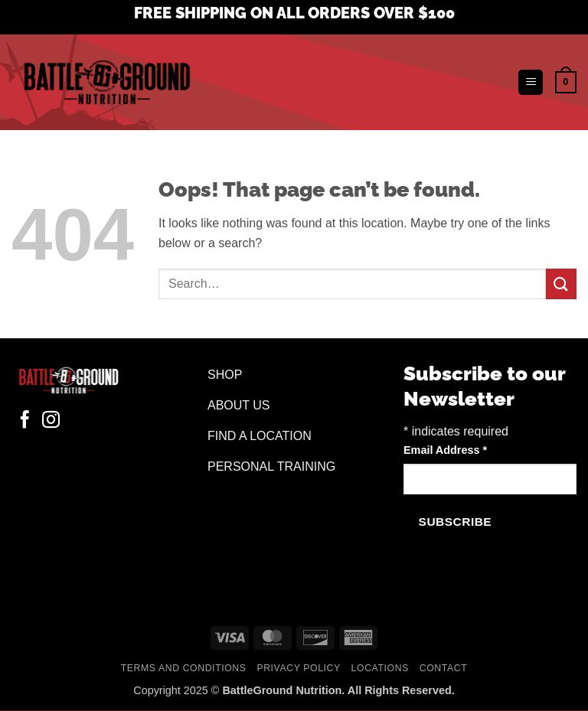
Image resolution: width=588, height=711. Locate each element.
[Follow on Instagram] (51, 421)
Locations (380, 668)
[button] (531, 82)
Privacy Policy (298, 668)
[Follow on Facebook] (25, 421)
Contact (444, 668)
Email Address (445, 450)
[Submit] (561, 284)
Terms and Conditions (184, 668)
